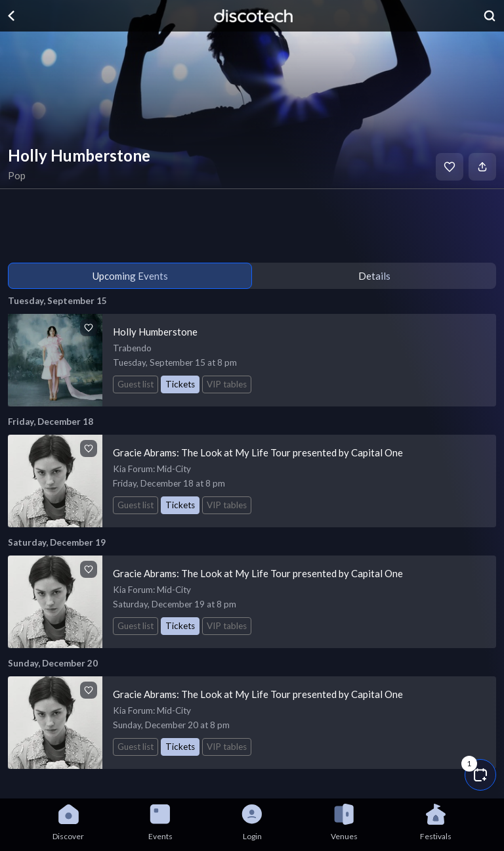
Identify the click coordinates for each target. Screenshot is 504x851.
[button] (480, 775)
